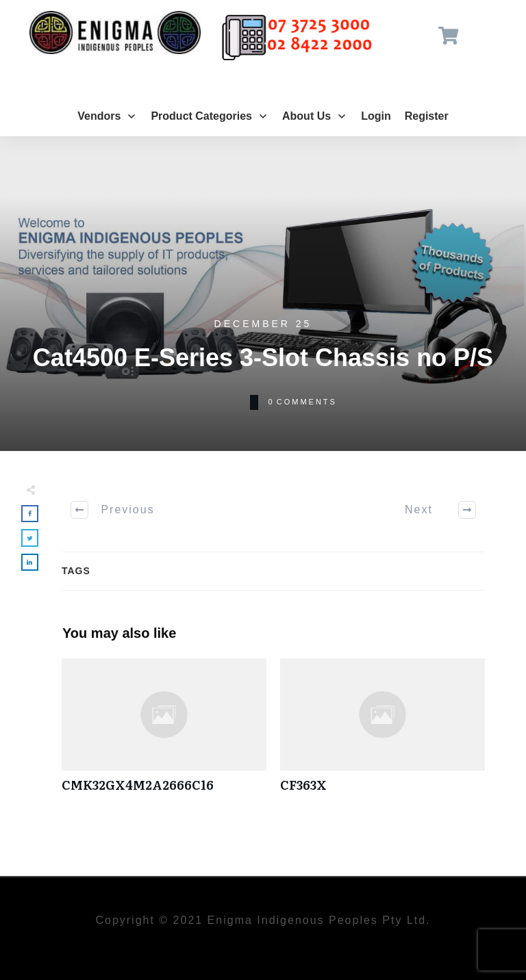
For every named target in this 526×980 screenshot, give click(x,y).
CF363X (383, 733)
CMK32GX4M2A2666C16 (164, 733)
